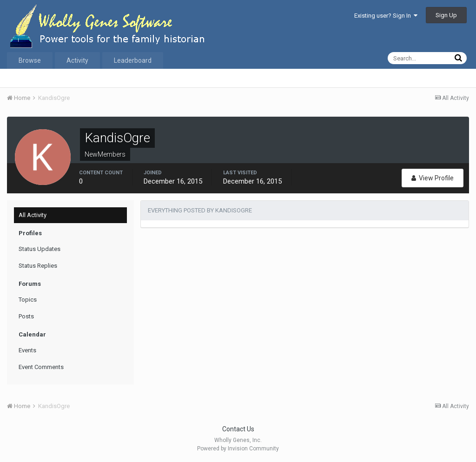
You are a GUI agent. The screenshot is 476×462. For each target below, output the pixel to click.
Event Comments (41, 367)
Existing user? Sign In (386, 16)
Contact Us (238, 429)
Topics (28, 300)
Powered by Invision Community (238, 449)
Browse (30, 60)
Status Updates (40, 249)
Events (27, 350)
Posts (26, 316)
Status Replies (38, 266)
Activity (77, 60)
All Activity (33, 215)
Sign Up (446, 15)
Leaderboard (133, 60)
